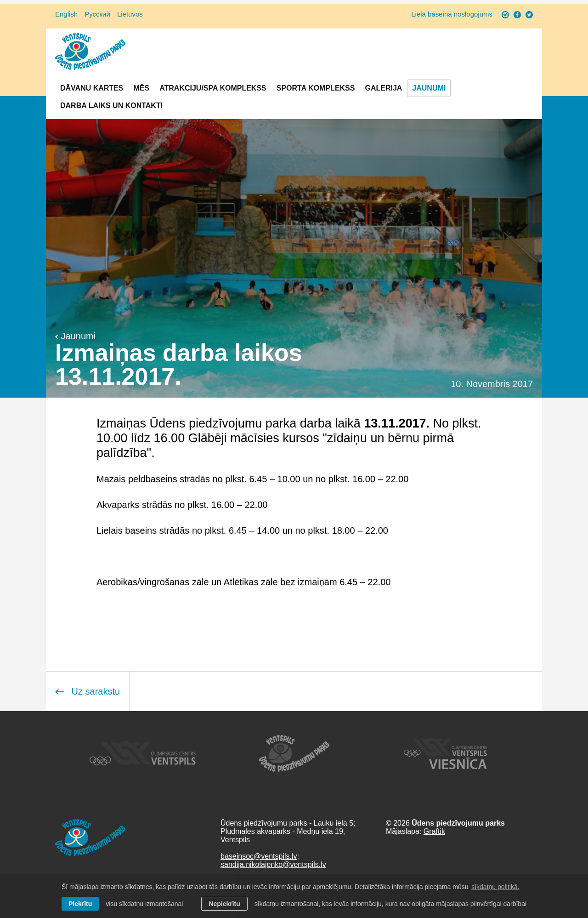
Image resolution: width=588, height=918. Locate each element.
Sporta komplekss (316, 88)
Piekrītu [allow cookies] (80, 904)
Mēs (141, 88)
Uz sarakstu (88, 691)
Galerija (383, 88)
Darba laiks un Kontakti (111, 105)
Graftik (434, 831)
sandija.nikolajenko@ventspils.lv (273, 864)
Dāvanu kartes (92, 88)
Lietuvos (130, 14)
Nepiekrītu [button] (224, 904)
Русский (97, 14)
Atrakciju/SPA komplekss (213, 88)
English (66, 14)
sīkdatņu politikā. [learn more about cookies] (495, 887)
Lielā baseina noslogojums (452, 14)
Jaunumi (429, 88)
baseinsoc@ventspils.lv (259, 856)
